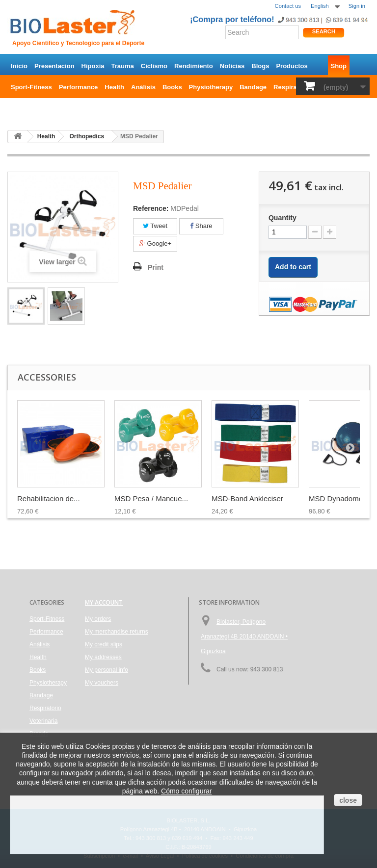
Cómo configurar (187, 791)
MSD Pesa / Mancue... (151, 498)
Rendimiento (194, 66)
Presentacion (54, 66)
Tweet (155, 226)
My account (104, 602)
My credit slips (104, 644)
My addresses (103, 657)
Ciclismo (154, 66)
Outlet (49, 108)
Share (201, 226)
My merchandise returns (117, 632)
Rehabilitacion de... (49, 498)
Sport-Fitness (31, 87)
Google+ (155, 243)
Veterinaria (43, 721)
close (348, 800)
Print (156, 267)
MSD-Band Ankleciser (247, 498)
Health (114, 87)
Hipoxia (93, 66)
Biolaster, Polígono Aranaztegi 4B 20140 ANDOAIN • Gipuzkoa (244, 637)
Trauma (123, 66)
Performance (78, 87)
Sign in (357, 6)
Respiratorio (292, 87)
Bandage (253, 87)
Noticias (232, 66)
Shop (339, 66)
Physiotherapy (211, 87)
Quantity (283, 218)
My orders (98, 619)
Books (172, 87)
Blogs (260, 66)
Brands (22, 108)
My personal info (107, 670)
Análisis (143, 87)
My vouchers (102, 683)
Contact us (288, 6)
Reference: (151, 208)
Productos (292, 66)
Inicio (19, 66)
